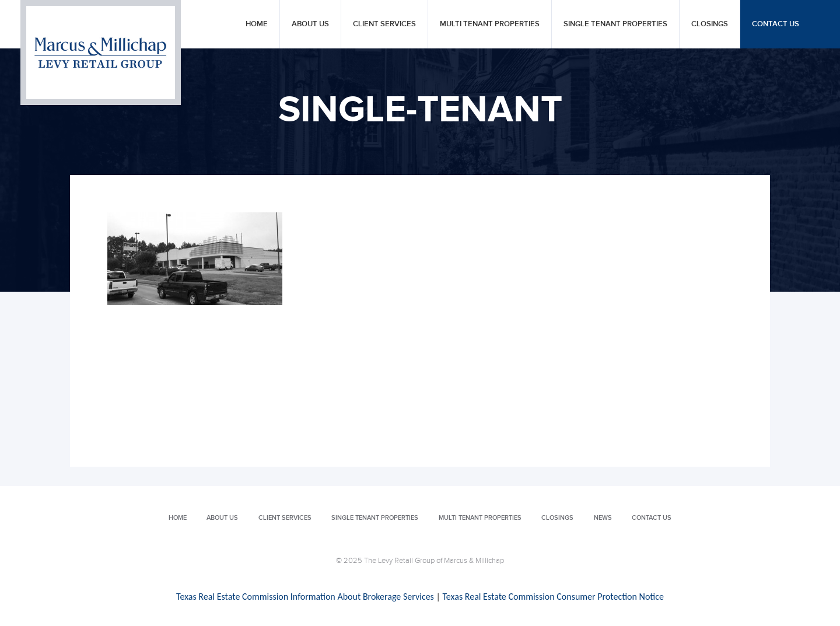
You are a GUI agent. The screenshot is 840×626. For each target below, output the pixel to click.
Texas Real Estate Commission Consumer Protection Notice (553, 597)
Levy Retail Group (101, 53)
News (603, 518)
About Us (310, 24)
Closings (710, 24)
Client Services (384, 24)
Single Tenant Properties (615, 24)
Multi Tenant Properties (490, 24)
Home (257, 24)
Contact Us (776, 24)
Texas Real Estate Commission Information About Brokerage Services (305, 597)
